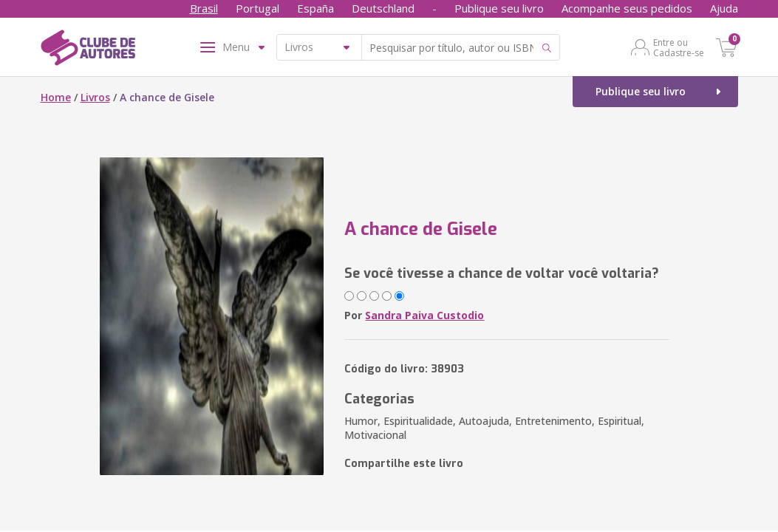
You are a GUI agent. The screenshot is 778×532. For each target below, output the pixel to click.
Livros (95, 97)
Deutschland (383, 8)
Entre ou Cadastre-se (679, 47)
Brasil (204, 8)
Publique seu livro (499, 8)
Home (56, 97)
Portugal (257, 8)
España (315, 8)
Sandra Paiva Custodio (424, 315)
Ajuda (724, 8)
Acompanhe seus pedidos (627, 8)
